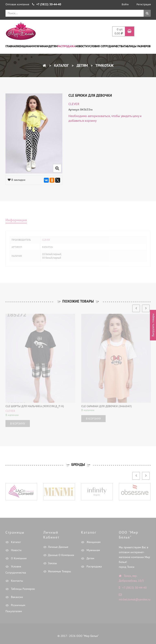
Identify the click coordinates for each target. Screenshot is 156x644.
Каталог (61, 65)
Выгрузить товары (153, 325)
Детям (53, 46)
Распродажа (66, 46)
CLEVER (74, 104)
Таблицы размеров (137, 46)
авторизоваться (99, 116)
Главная (11, 46)
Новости (81, 46)
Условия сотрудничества (106, 46)
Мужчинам (41, 46)
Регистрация (144, 4)
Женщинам (25, 46)
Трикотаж (104, 65)
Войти (125, 4)
